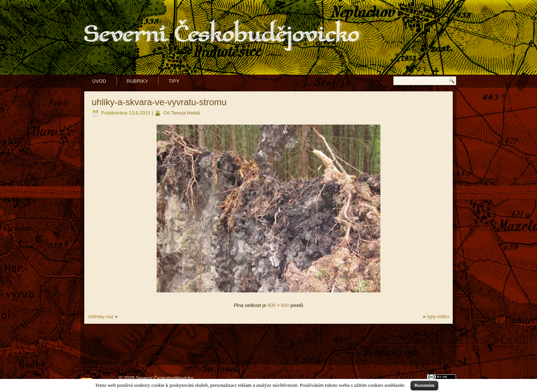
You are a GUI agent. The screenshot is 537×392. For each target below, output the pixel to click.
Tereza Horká (186, 113)
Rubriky (138, 81)
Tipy (174, 81)
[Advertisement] (268, 344)
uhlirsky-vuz (101, 316)
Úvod (99, 81)
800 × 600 (278, 305)
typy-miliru (438, 316)
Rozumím (424, 385)
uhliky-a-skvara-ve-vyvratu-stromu (159, 102)
